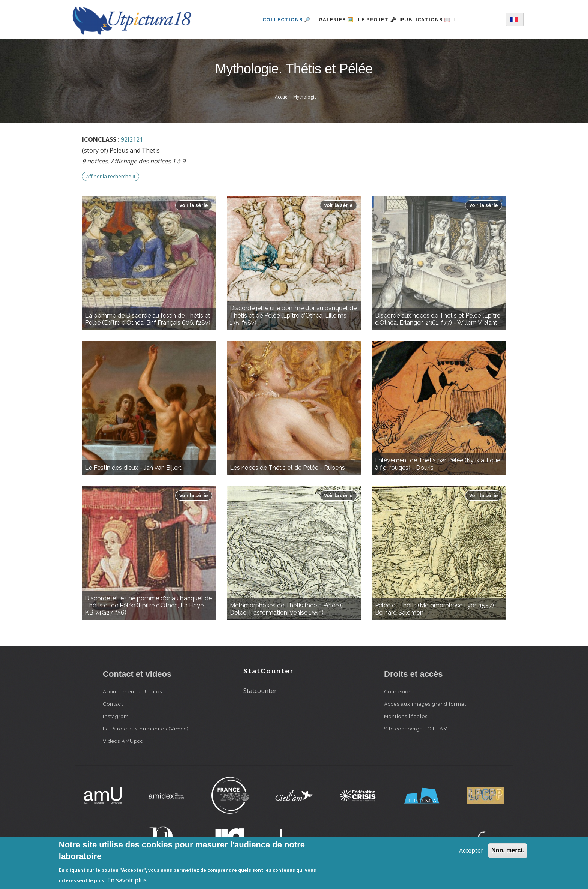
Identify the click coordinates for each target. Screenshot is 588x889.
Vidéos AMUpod (123, 741)
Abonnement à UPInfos (132, 691)
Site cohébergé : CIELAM (416, 729)
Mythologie (305, 97)
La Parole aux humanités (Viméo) (146, 729)
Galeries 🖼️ (329, 20)
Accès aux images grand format (425, 704)
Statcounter (260, 691)
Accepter (471, 850)
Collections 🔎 (275, 20)
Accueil (282, 97)
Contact (113, 704)
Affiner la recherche (111, 176)
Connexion (398, 691)
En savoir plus (127, 880)
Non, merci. (508, 850)
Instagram (116, 716)
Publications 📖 (437, 20)
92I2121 (132, 139)
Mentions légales (406, 716)
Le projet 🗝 (380, 20)
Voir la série (194, 205)
